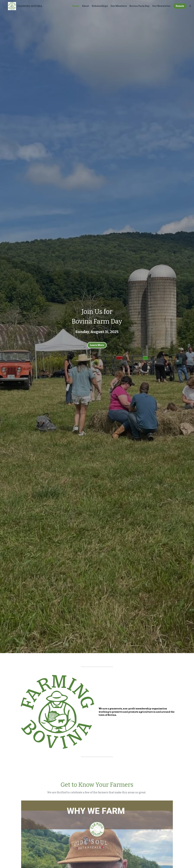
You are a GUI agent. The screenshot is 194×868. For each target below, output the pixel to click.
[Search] (187, 7)
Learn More (97, 345)
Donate (177, 7)
